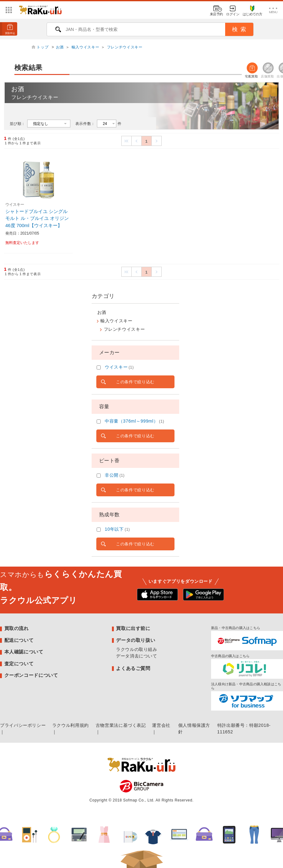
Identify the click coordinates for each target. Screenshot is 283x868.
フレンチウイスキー (125, 47)
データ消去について (137, 656)
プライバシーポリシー (23, 725)
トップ (43, 47)
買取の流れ (17, 628)
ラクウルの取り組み (137, 649)
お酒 (60, 47)
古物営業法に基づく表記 (121, 725)
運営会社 (161, 725)
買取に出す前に (133, 628)
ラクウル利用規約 (71, 725)
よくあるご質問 (133, 668)
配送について (19, 640)
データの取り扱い (136, 640)
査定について (19, 664)
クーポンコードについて (31, 675)
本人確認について (24, 652)
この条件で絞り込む (135, 382)
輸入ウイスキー (85, 47)
